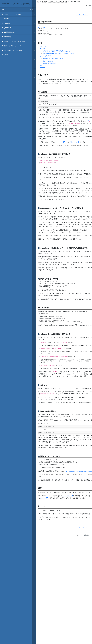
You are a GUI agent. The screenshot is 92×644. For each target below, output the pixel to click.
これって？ (43, 47)
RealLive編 (43, 57)
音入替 (44, 2)
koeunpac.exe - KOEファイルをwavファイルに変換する (57, 52)
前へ (79, 14)
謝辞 (41, 65)
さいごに (42, 67)
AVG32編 (43, 48)
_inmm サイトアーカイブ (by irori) (58, 2)
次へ (85, 14)
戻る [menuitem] (17, 10)
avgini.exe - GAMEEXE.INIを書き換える (53, 50)
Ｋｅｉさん (59, 142)
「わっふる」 (67, 496)
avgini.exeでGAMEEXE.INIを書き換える (53, 59)
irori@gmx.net (41, 27)
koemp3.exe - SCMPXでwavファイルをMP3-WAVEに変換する (58, 53)
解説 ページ (74, 142)
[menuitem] (16, 14)
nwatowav (43, 498)
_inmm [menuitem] (17, 55)
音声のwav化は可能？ (48, 62)
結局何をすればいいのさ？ (49, 55)
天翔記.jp (87, 535)
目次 (38, 2)
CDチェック (46, 60)
